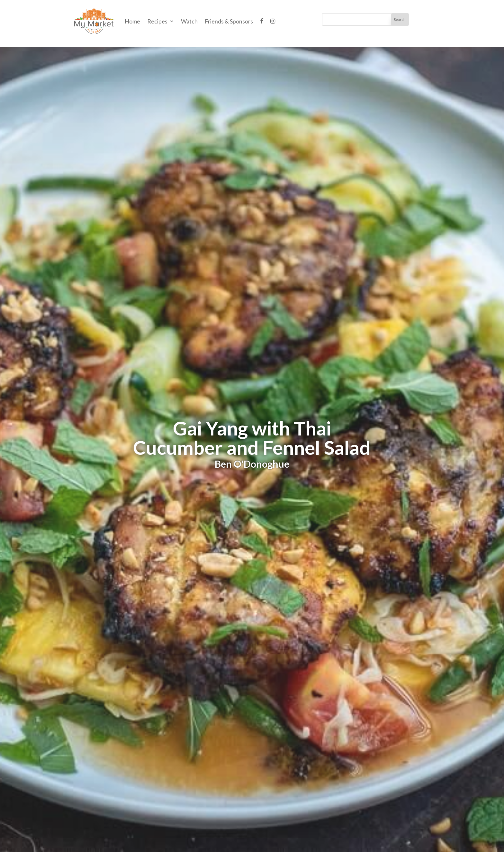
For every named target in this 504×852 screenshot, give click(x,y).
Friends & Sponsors (229, 21)
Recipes (157, 21)
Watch (189, 21)
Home (132, 21)
